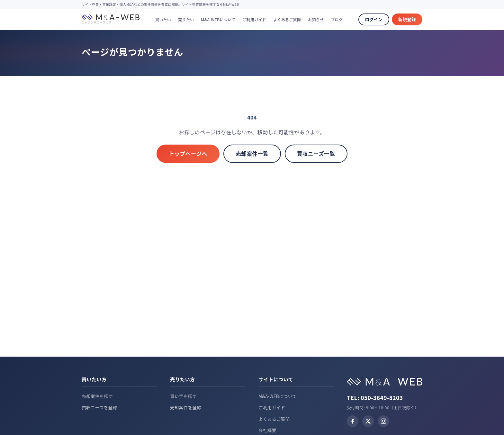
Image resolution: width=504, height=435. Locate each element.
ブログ (337, 19)
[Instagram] (383, 421)
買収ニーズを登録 (99, 407)
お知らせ (316, 19)
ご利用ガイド (254, 19)
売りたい (186, 19)
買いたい (163, 19)
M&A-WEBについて (218, 19)
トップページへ (188, 154)
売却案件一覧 (252, 154)
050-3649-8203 (382, 398)
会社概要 (267, 430)
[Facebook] (353, 421)
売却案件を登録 (186, 407)
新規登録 (407, 19)
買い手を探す (183, 396)
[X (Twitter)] (368, 421)
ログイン (374, 19)
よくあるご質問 (287, 19)
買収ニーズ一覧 (316, 154)
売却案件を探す (97, 396)
